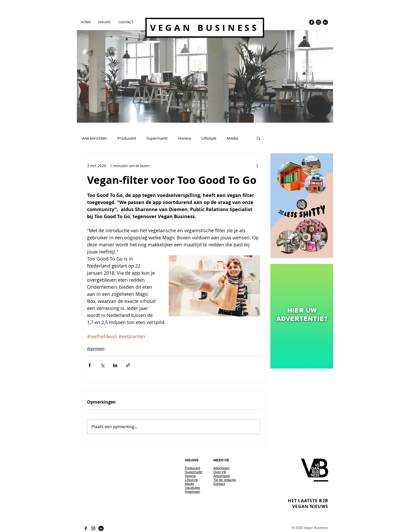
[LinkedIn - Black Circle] (325, 22)
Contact (219, 484)
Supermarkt (157, 138)
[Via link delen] (128, 365)
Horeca (184, 138)
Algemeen (96, 349)
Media (232, 138)
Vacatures (192, 488)
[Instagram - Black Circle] (318, 22)
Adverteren (222, 476)
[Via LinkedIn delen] (115, 365)
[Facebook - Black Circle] (312, 22)
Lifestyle (209, 138)
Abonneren (221, 468)
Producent (127, 138)
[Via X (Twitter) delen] (102, 365)
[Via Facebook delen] (90, 365)
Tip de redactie (225, 480)
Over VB (220, 472)
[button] (258, 138)
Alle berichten (95, 138)
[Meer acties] (257, 166)
